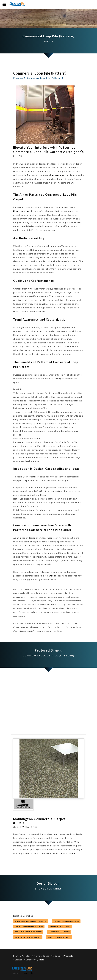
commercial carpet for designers (29, 927)
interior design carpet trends (66, 921)
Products (18, 78)
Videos (56, 956)
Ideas (46, 956)
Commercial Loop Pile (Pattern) (44, 78)
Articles (26, 956)
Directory (31, 960)
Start (16, 956)
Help (42, 960)
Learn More (68, 853)
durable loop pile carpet (60, 927)
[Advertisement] (49, 705)
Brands (19, 960)
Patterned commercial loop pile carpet (31, 921)
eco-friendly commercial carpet (28, 932)
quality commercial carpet (59, 937)
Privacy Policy (28, 973)
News (37, 956)
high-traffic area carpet (59, 932)
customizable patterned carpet (28, 937)
